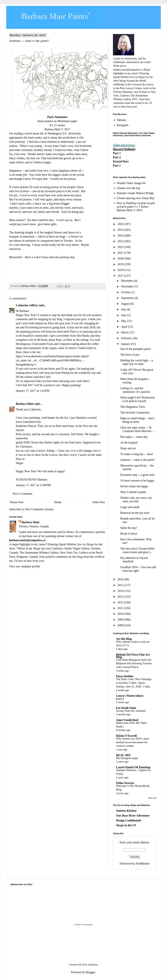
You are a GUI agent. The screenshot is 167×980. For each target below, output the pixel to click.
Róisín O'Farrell (126, 736)
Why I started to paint (133, 492)
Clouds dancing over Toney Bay (136, 198)
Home (58, 502)
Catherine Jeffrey (27, 305)
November (128, 286)
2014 (121, 591)
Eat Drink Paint (126, 708)
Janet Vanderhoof (127, 720)
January (126, 344)
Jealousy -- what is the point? (138, 460)
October (126, 292)
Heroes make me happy (134, 486)
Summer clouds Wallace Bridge (135, 193)
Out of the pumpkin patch (135, 349)
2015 (121, 585)
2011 (121, 608)
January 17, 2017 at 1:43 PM (33, 391)
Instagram (123, 125)
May (124, 321)
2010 (121, 614)
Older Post (99, 502)
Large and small (130, 507)
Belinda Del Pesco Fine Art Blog (133, 656)
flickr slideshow (90, 965)
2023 (121, 241)
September (128, 298)
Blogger (90, 972)
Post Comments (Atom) (39, 509)
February (127, 338)
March (125, 332)
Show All (152, 798)
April (125, 327)
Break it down (129, 534)
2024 (121, 235)
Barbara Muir (25, 404)
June (124, 315)
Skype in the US (126, 825)
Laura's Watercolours (130, 696)
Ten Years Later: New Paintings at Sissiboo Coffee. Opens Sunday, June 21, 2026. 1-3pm (134, 683)
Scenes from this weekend (131, 711)
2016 (121, 579)
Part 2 (117, 157)
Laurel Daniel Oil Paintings (133, 767)
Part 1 (117, 153)
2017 (121, 276)
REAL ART (123, 755)
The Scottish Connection (135, 412)
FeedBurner (143, 864)
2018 (121, 270)
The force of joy (130, 355)
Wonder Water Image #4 (131, 183)
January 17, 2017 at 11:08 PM (33, 485)
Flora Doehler (125, 676)
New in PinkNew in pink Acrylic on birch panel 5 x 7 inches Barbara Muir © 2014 (136, 207)
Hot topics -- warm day (134, 437)
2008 (121, 625)
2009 (121, 620)
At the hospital (129, 443)
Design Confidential (128, 820)
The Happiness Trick (133, 407)
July (124, 309)
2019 (121, 264)
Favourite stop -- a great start (137, 475)
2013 (121, 597)
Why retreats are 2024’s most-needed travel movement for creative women (133, 742)
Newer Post (17, 502)
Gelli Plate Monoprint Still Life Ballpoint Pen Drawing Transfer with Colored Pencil (134, 663)
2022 (121, 247)
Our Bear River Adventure (133, 816)
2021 (121, 253)
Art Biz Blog (124, 639)
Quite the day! (129, 528)
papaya (120, 699)
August (126, 304)
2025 (121, 230)
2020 (121, 258)
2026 (121, 224)
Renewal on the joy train (135, 513)
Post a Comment (23, 494)
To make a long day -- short (137, 454)
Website (121, 120)
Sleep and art (128, 448)
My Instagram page (127, 758)
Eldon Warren (125, 783)
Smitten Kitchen (126, 811)
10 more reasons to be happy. (137, 481)
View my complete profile (25, 566)
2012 (121, 602)
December (127, 281)
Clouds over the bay (128, 188)
